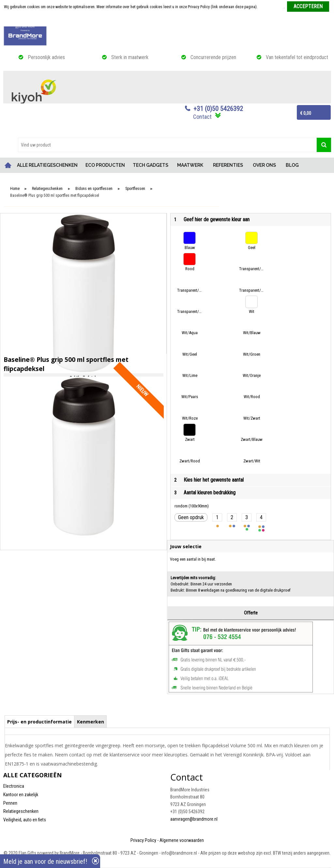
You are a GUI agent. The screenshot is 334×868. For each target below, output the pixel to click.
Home (8, 165)
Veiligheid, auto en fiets (25, 820)
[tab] (40, 721)
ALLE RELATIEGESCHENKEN (47, 165)
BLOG (292, 165)
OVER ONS (264, 165)
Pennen (10, 803)
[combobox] (167, 145)
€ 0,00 (306, 113)
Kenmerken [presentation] (91, 722)
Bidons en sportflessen (94, 189)
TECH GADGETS (151, 165)
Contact (202, 117)
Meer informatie (271, 7)
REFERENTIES (228, 165)
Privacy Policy (143, 840)
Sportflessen (135, 189)
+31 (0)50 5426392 (218, 109)
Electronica (14, 786)
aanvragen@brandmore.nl (194, 819)
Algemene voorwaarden (182, 840)
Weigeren (167, 20)
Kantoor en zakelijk (21, 795)
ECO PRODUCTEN (105, 165)
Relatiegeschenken (47, 189)
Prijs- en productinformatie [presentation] (39, 722)
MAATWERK (190, 165)
